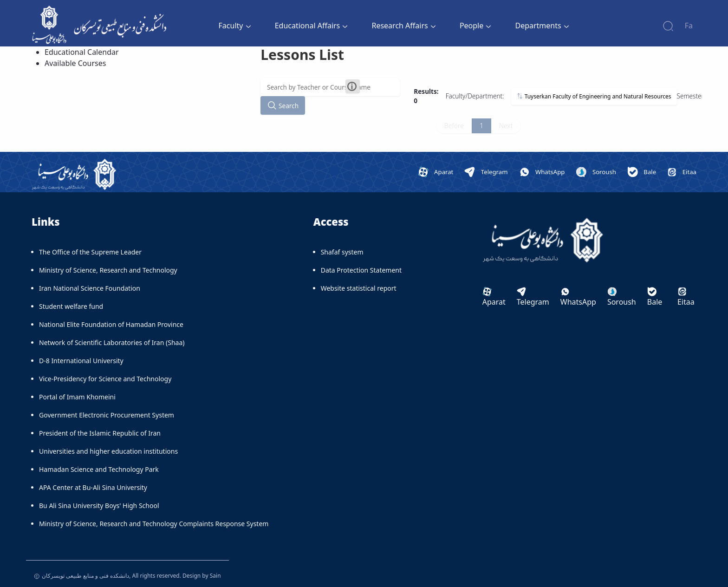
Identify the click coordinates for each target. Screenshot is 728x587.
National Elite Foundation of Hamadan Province (111, 324)
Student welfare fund (71, 306)
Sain (215, 576)
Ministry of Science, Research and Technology (108, 270)
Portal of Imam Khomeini (77, 397)
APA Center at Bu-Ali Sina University (93, 487)
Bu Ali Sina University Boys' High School (99, 505)
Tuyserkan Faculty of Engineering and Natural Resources (594, 96)
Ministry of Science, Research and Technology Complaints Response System (154, 524)
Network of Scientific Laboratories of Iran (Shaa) (112, 342)
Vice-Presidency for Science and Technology (105, 379)
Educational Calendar (82, 52)
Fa (689, 26)
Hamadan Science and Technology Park (99, 469)
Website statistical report (359, 288)
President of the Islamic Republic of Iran (100, 433)
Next (506, 126)
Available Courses (75, 63)
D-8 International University (81, 361)
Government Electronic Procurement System (107, 415)
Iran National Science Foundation (90, 288)
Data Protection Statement (361, 270)
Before (454, 126)
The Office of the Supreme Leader (90, 252)
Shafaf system (342, 252)
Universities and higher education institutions (108, 451)
